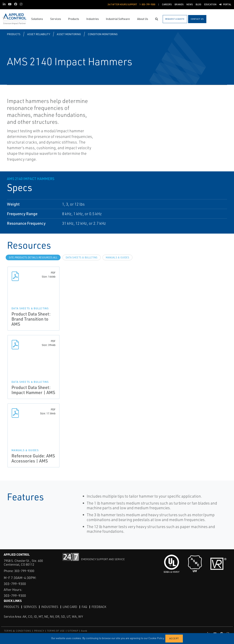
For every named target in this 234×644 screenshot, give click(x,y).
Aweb (84, 631)
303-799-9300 (24, 571)
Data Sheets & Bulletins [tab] (82, 257)
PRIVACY (39, 631)
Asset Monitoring (69, 34)
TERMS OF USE (56, 631)
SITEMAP (73, 631)
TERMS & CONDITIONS (18, 631)
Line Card (70, 607)
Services (30, 607)
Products (14, 34)
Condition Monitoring (103, 34)
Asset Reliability (39, 34)
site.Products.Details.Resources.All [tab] (33, 257)
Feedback (99, 607)
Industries (50, 607)
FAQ (84, 607)
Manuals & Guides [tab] (117, 257)
